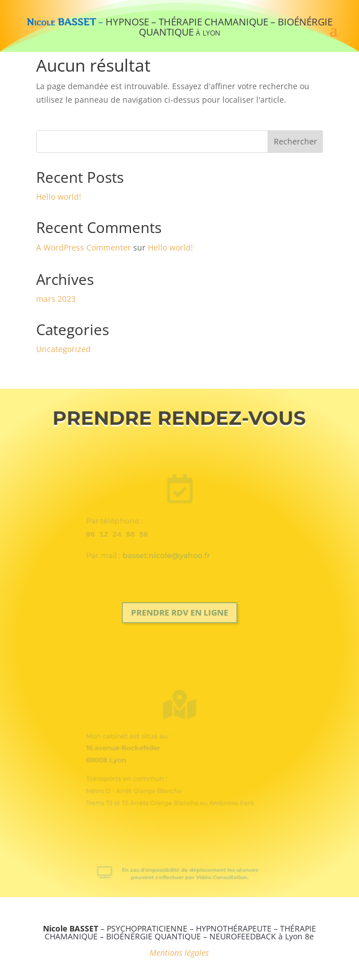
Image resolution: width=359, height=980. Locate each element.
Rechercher (295, 141)
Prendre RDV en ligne (179, 613)
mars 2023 (56, 299)
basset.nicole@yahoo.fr (168, 550)
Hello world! (59, 197)
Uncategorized (64, 349)
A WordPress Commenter (84, 247)
